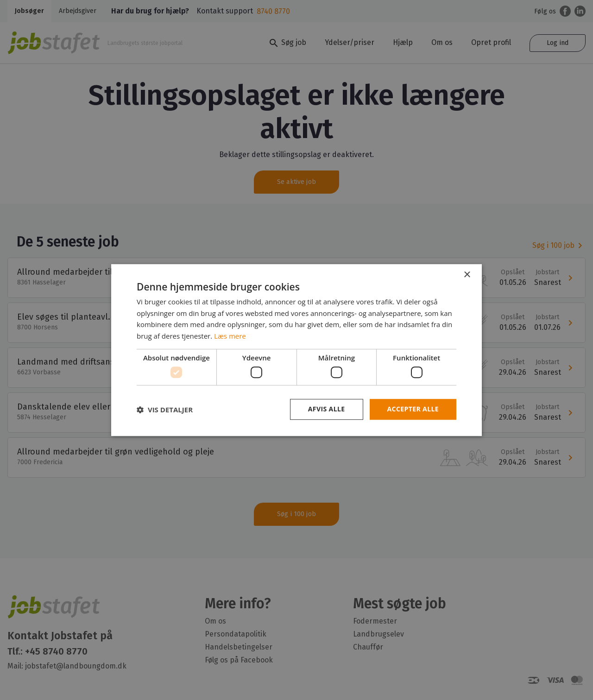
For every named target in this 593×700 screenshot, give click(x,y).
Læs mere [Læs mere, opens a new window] (230, 336)
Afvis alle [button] (327, 409)
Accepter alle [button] (413, 409)
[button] (165, 410)
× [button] (467, 275)
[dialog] (296, 350)
